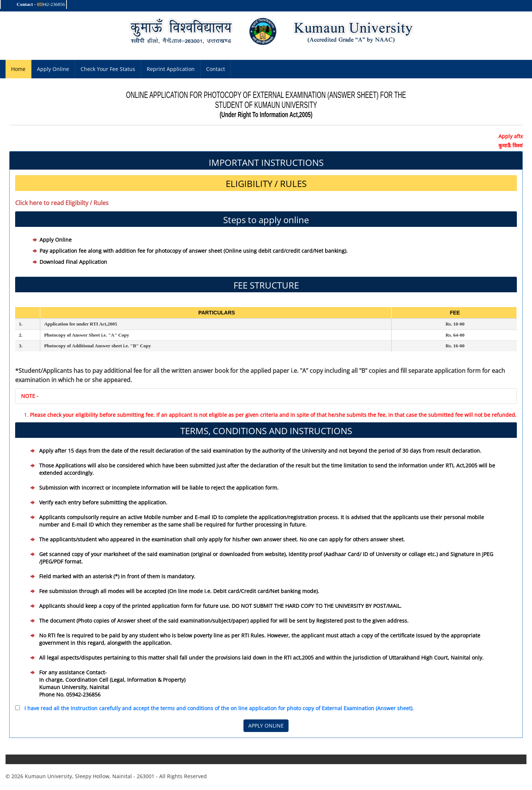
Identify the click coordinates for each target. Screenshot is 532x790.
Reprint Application (171, 69)
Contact (216, 69)
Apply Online (53, 69)
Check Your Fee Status (108, 69)
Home (18, 69)
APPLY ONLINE (266, 726)
